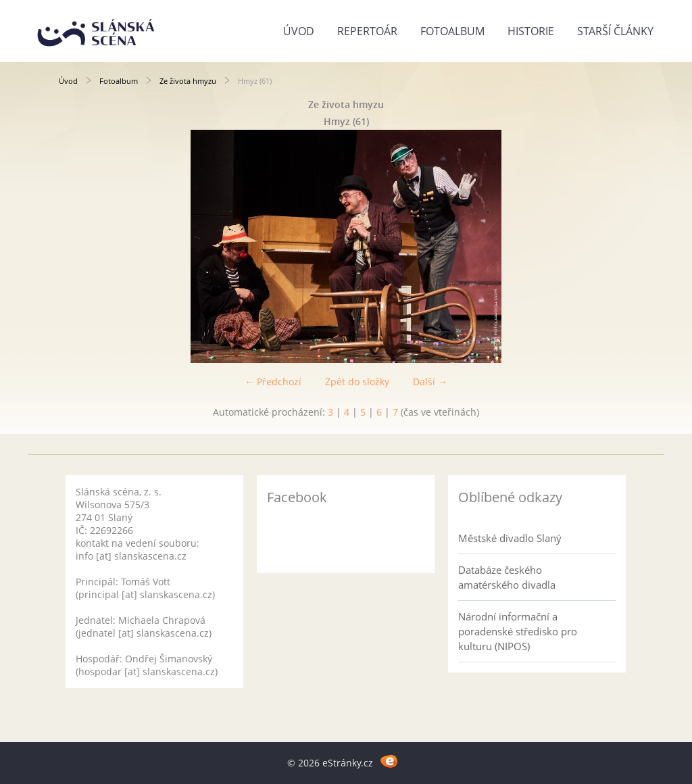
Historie (531, 31)
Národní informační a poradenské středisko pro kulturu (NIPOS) (518, 631)
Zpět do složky (357, 382)
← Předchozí (273, 382)
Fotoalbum (452, 31)
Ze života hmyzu (188, 81)
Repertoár (367, 31)
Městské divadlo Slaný (510, 538)
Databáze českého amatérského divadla (507, 577)
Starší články (615, 31)
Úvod (299, 31)
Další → (430, 382)
